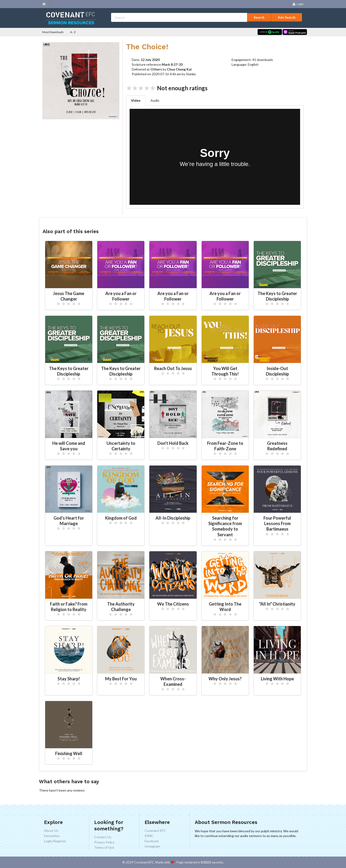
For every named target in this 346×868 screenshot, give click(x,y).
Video (136, 100)
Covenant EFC (155, 831)
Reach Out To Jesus (173, 368)
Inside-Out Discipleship (277, 371)
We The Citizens (173, 604)
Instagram (152, 846)
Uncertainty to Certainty (121, 446)
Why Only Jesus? (225, 679)
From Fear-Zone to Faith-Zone (225, 446)
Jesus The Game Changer (69, 296)
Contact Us (103, 837)
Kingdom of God (121, 518)
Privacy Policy (104, 842)
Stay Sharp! (69, 679)
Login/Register (55, 841)
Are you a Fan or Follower (121, 296)
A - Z (73, 32)
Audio (155, 100)
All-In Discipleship (173, 518)
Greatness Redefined (277, 446)
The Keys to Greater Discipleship (277, 296)
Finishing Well (69, 753)
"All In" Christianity (277, 604)
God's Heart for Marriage (69, 521)
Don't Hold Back (173, 443)
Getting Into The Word (225, 607)
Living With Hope (277, 679)
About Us (51, 831)
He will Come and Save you (69, 446)
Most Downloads (53, 32)
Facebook (152, 841)
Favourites (52, 836)
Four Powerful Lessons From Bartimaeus (277, 523)
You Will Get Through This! (225, 371)
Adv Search (287, 17)
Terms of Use (104, 847)
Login (298, 4)
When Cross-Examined (173, 681)
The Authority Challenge (121, 607)
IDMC (149, 836)
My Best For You (121, 679)
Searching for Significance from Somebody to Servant (225, 526)
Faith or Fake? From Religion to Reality (69, 607)
